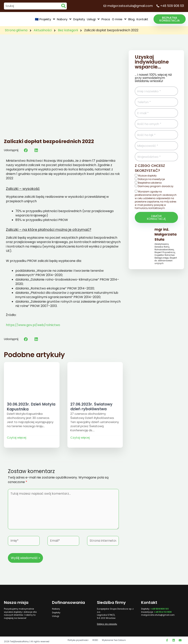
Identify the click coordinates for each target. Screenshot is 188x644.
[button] (170, 19)
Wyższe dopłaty (147, 176)
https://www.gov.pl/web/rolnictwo (33, 325)
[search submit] (63, 6)
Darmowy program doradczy (156, 186)
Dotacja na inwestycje (151, 179)
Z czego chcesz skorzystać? (150, 168)
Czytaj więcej (17, 437)
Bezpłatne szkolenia (150, 183)
